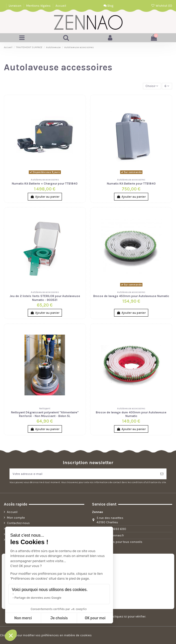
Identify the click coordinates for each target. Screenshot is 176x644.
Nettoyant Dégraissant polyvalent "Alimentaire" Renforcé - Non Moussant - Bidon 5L (45, 414)
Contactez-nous (18, 523)
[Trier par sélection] (152, 86)
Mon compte (16, 518)
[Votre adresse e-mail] (83, 474)
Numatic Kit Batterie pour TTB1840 (131, 184)
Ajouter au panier (45, 197)
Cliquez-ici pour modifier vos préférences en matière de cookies (46, 635)
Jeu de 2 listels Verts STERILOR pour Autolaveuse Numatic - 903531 (45, 298)
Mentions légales (39, 6)
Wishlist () (162, 6)
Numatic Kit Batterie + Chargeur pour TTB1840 (45, 184)
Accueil (61, 6)
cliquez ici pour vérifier (129, 616)
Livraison (15, 6)
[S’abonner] (162, 474)
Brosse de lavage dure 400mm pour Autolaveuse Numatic (131, 414)
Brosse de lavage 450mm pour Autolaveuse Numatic (131, 296)
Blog (108, 6)
